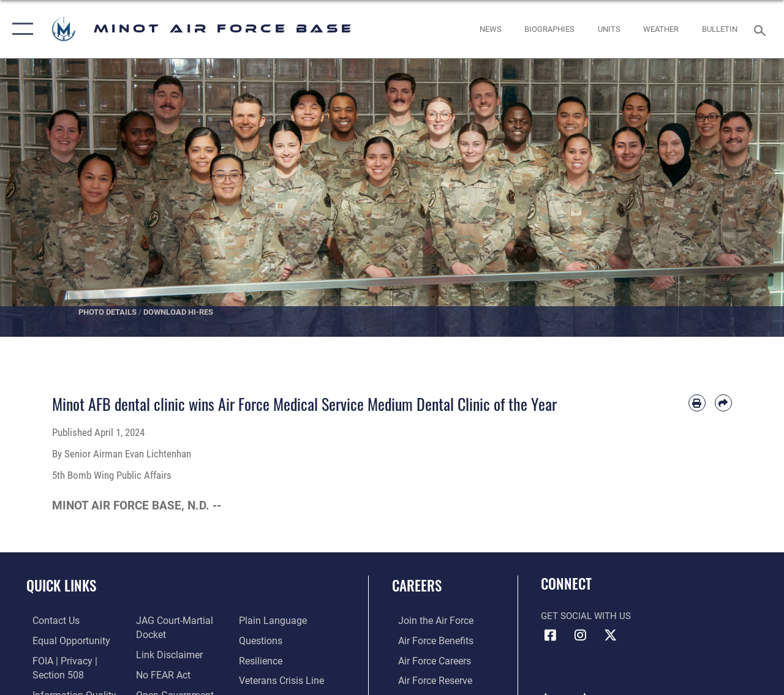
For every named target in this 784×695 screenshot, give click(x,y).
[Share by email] (723, 403)
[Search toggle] (762, 29)
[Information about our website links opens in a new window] (165, 653)
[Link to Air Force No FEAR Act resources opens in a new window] (160, 673)
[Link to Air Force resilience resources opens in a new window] (262, 659)
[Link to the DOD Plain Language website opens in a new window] (272, 620)
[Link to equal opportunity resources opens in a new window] (63, 640)
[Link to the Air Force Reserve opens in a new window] (428, 679)
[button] (20, 29)
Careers (417, 586)
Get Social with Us (586, 616)
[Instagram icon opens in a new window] (580, 635)
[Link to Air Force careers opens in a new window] (428, 659)
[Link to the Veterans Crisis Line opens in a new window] (282, 679)
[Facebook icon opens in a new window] (550, 635)
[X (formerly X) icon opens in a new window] (610, 635)
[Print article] (697, 403)
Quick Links (61, 586)
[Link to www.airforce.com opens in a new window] (428, 620)
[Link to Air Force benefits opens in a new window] (428, 640)
